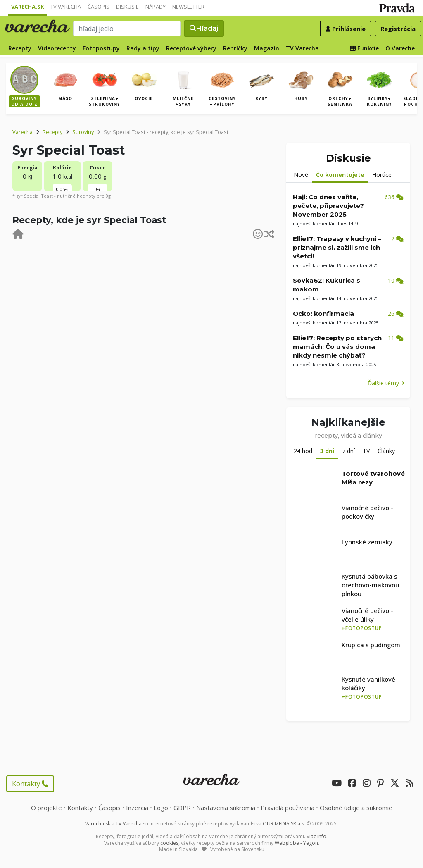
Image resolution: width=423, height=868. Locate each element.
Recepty (20, 48)
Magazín (267, 48)
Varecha (23, 132)
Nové (301, 175)
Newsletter (188, 7)
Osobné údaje (356, 808)
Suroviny (83, 132)
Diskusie (127, 7)
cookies (169, 843)
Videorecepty (57, 48)
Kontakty (30, 784)
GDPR (182, 808)
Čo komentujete (340, 175)
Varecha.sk (27, 7)
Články (386, 451)
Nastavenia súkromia (226, 808)
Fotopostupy (101, 48)
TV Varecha (66, 7)
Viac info (316, 836)
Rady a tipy (143, 48)
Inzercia (137, 808)
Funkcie (364, 48)
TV (366, 451)
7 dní (348, 451)
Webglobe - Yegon (296, 843)
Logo (161, 808)
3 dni (327, 451)
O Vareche (400, 48)
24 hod (303, 451)
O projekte (46, 808)
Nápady (156, 7)
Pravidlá (288, 808)
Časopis (99, 7)
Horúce (382, 175)
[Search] (127, 29)
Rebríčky (235, 48)
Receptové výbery (191, 48)
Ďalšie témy (386, 383)
